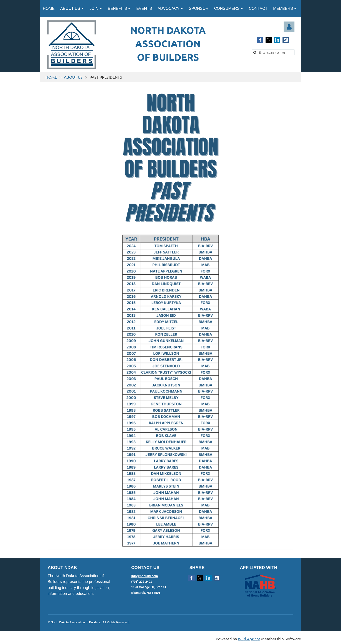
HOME (51, 77)
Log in (289, 27)
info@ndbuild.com (145, 576)
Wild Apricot (249, 639)
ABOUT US (73, 77)
